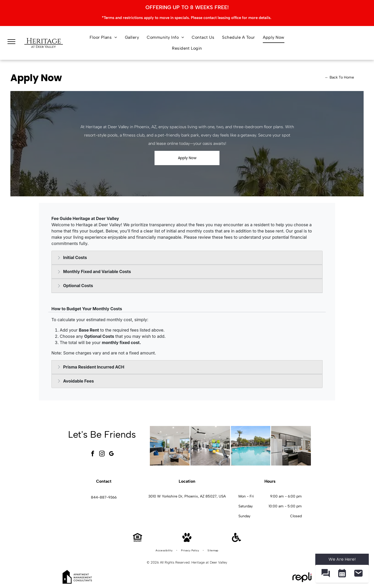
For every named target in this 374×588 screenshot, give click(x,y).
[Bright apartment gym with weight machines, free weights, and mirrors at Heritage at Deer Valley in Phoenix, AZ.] (210, 446)
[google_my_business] (111, 454)
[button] (326, 574)
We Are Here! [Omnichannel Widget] (342, 559)
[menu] (11, 42)
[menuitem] (103, 37)
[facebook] (93, 454)
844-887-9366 (104, 497)
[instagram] (102, 454)
